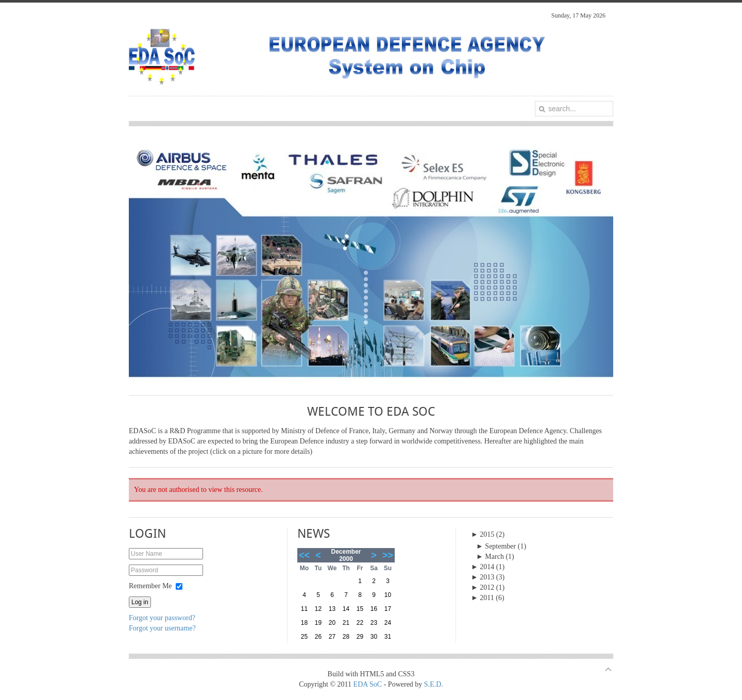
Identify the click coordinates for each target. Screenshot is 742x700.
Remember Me (150, 586)
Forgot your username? (162, 628)
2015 (483, 534)
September (496, 546)
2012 (483, 587)
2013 (483, 577)
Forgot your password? (162, 618)
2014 (483, 567)
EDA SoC (368, 684)
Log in (140, 602)
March (490, 557)
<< (304, 555)
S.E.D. (434, 684)
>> (388, 555)
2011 (483, 598)
